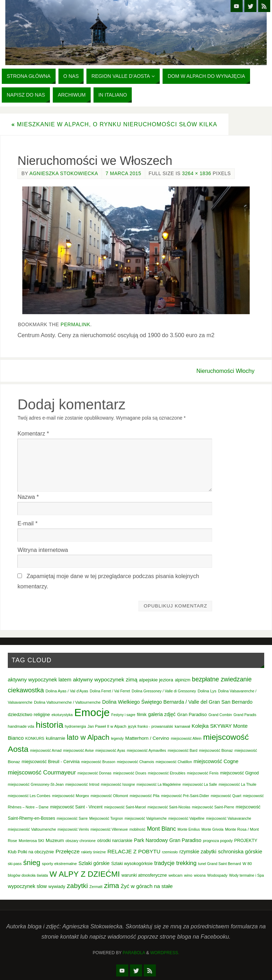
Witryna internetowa (43, 550)
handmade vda (21, 726)
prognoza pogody (218, 841)
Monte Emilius (189, 829)
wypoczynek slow (27, 886)
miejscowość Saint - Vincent (76, 807)
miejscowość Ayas (110, 751)
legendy (117, 739)
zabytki (78, 886)
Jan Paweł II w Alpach (107, 726)
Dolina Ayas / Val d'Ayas (67, 691)
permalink (75, 325)
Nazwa (28, 497)
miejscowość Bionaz (216, 750)
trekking (186, 863)
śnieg (32, 863)
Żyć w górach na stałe (147, 886)
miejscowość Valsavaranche (229, 818)
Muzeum (55, 840)
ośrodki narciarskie (115, 841)
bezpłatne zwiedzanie (222, 679)
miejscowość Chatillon (174, 762)
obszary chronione (81, 841)
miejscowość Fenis (203, 773)
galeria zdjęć (162, 714)
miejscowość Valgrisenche (146, 818)
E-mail (27, 523)
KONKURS (35, 738)
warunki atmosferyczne (144, 875)
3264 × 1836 (197, 174)
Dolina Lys (207, 691)
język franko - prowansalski (151, 726)
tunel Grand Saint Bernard (219, 864)
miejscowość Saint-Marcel (125, 807)
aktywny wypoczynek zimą (105, 679)
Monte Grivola (212, 829)
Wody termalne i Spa (246, 875)
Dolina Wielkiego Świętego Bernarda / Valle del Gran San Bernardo (177, 702)
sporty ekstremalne (59, 863)
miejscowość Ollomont (109, 796)
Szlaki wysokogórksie (132, 864)
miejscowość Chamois (135, 762)
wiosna (200, 875)
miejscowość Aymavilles (146, 751)
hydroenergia (75, 727)
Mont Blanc (161, 829)
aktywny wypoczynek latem (39, 680)
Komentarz (33, 433)
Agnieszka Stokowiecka (64, 174)
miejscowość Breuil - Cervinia (51, 762)
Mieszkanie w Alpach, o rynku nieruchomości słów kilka (114, 124)
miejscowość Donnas (95, 773)
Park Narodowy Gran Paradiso (168, 840)
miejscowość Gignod (240, 773)
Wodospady (217, 875)
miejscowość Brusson (98, 762)
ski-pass (15, 864)
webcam (176, 875)
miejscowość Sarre (72, 818)
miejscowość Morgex (71, 796)
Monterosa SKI (32, 841)
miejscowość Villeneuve (109, 829)
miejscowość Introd (82, 784)
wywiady (57, 887)
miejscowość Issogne (118, 785)
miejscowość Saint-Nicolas (169, 807)
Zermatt (96, 887)
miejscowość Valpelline (186, 818)
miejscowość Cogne (216, 761)
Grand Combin (220, 715)
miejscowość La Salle (200, 785)
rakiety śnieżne (93, 852)
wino (188, 875)
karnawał (182, 726)
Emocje (92, 712)
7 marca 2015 (123, 174)
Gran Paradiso (192, 714)
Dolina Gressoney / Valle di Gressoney (164, 691)
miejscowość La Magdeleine (159, 785)
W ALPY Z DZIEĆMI (85, 874)
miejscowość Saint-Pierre (213, 807)
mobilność (137, 829)
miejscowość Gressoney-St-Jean (36, 784)
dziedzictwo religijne (29, 714)
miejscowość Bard (182, 751)
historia (49, 725)
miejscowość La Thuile (237, 784)
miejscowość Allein (186, 739)
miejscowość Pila (144, 796)
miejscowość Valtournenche (32, 829)
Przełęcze (68, 851)
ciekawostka (26, 690)
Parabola (134, 953)
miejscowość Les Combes (29, 796)
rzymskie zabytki (198, 852)
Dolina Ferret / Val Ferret (110, 691)
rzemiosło (170, 852)
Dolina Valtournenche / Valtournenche (67, 702)
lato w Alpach (88, 737)
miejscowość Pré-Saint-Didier (185, 796)
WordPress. (165, 953)
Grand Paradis (245, 715)
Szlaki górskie (94, 863)
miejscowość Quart (226, 796)
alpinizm (183, 680)
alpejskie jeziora (156, 680)
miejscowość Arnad (46, 751)
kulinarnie (56, 738)
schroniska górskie (240, 851)
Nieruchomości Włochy (225, 371)
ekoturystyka (62, 715)
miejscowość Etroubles (167, 773)
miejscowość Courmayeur (42, 773)
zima (112, 886)
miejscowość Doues (130, 773)
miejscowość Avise (78, 751)
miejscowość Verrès (73, 829)
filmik (142, 715)
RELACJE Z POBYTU (134, 851)
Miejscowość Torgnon (106, 818)
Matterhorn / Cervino (147, 738)
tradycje (165, 863)
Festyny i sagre (123, 715)
